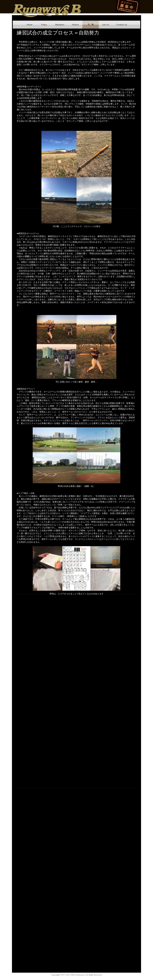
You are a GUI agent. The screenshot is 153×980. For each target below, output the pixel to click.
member (60, 25)
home (29, 25)
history (75, 25)
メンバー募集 (128, 7)
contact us (122, 25)
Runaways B (47, 11)
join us (106, 25)
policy (44, 25)
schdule (91, 25)
